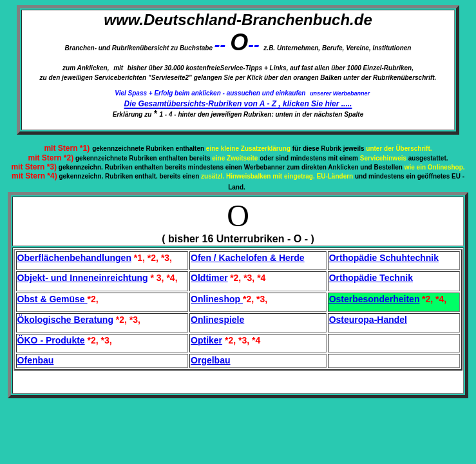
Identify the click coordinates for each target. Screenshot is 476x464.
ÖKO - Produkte (51, 340)
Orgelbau (210, 360)
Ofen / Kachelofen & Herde (248, 258)
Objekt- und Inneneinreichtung (83, 278)
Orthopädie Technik (371, 278)
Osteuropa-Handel (368, 320)
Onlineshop (217, 299)
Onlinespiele (217, 320)
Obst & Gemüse (52, 299)
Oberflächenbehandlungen (74, 258)
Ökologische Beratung (65, 320)
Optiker (206, 340)
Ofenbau (36, 360)
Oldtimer (209, 278)
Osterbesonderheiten (375, 299)
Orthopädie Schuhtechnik (384, 258)
